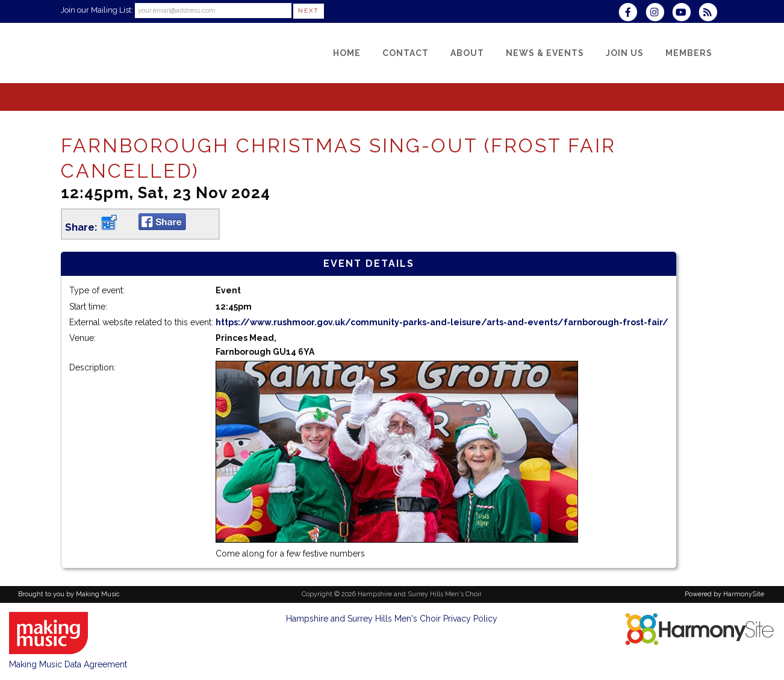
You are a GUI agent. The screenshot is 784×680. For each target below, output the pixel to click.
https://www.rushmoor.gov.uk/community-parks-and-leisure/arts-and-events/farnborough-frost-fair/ (442, 322)
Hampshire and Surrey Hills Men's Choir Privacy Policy (392, 619)
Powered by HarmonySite (724, 594)
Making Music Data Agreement (68, 664)
